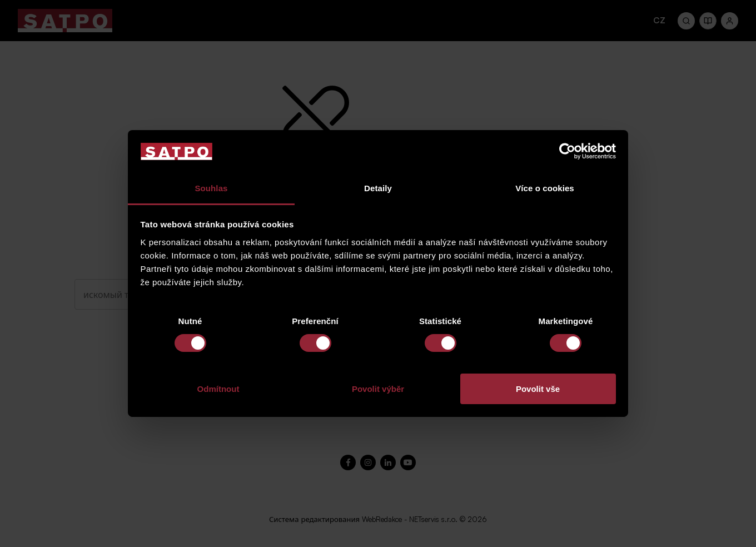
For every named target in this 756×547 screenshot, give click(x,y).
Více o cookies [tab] (545, 188)
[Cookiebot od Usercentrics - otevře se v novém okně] (567, 151)
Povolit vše (538, 389)
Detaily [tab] (378, 188)
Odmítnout (218, 389)
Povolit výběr (378, 389)
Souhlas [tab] (211, 188)
